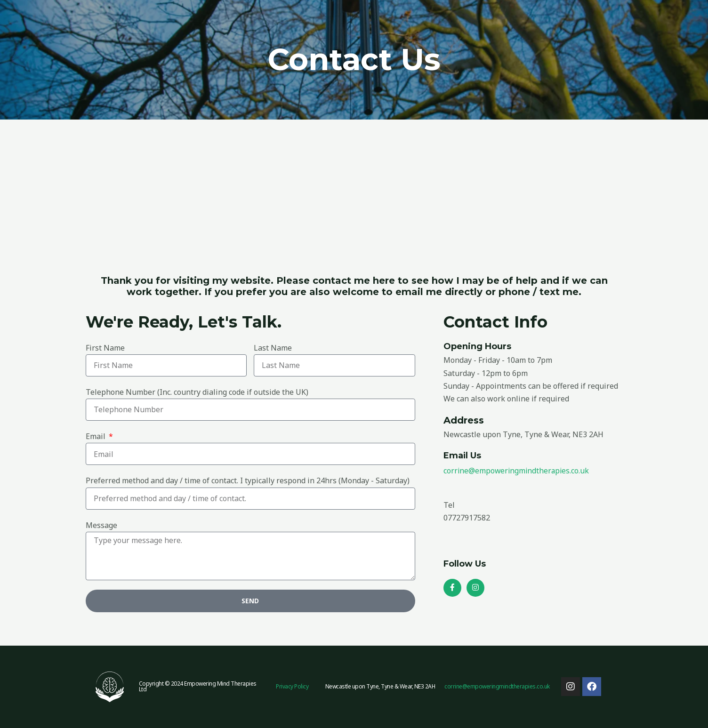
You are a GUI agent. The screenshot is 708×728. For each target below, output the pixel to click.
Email (97, 436)
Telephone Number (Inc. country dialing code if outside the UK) (197, 392)
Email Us (463, 455)
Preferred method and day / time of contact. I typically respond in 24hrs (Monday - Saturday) (248, 480)
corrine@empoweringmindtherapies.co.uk (518, 470)
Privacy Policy (292, 686)
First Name (105, 348)
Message (101, 525)
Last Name (273, 348)
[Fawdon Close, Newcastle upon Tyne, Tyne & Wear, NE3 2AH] (354, 190)
